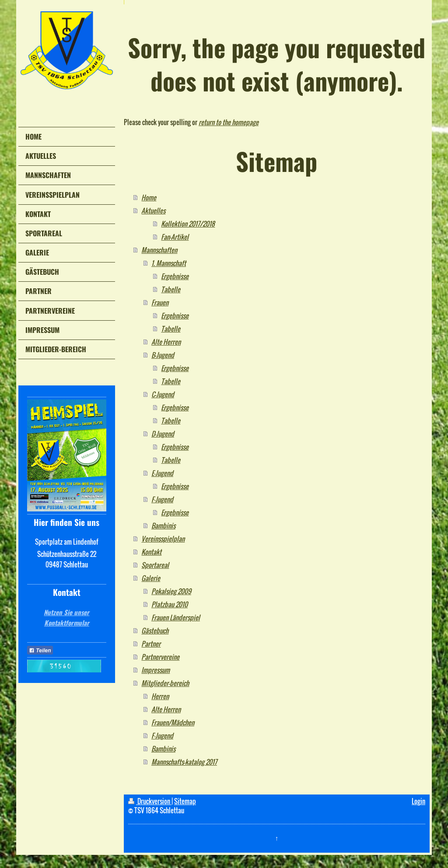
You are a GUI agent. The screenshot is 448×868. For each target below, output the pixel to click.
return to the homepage (229, 122)
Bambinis (163, 525)
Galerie (151, 578)
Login (418, 801)
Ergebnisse (175, 276)
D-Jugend (163, 434)
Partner (151, 644)
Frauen (160, 302)
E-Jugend (162, 473)
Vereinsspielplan (163, 539)
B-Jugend (163, 355)
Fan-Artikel (175, 237)
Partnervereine (160, 657)
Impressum (156, 670)
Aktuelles (153, 210)
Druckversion (150, 801)
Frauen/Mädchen (173, 722)
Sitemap (185, 801)
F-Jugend (162, 499)
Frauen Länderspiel (176, 617)
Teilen (40, 651)
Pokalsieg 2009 (171, 591)
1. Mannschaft (169, 263)
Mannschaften (159, 250)
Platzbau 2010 (170, 604)
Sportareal (155, 565)
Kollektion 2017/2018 (188, 224)
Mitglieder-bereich (165, 683)
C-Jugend (163, 394)
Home (149, 197)
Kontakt (151, 552)
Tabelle (171, 289)
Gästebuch (155, 630)
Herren (160, 696)
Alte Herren (166, 342)
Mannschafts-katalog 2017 (184, 762)
